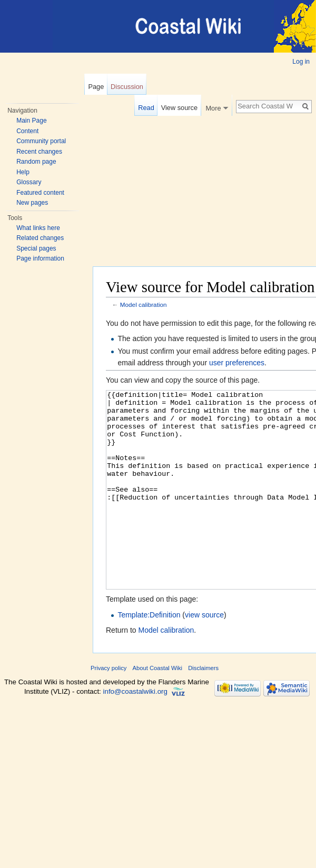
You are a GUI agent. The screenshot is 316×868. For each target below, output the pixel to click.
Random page (36, 162)
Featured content (40, 193)
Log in (301, 62)
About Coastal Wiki (158, 707)
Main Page (31, 121)
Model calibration (144, 305)
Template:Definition (149, 654)
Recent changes (39, 152)
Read (146, 108)
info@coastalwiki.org (135, 731)
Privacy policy (108, 707)
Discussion (127, 87)
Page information (40, 258)
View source (179, 108)
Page (96, 87)
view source (204, 654)
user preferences (237, 363)
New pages (32, 203)
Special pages (36, 248)
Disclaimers (203, 707)
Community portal (41, 141)
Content (27, 131)
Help (23, 172)
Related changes (40, 238)
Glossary (29, 182)
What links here (38, 228)
